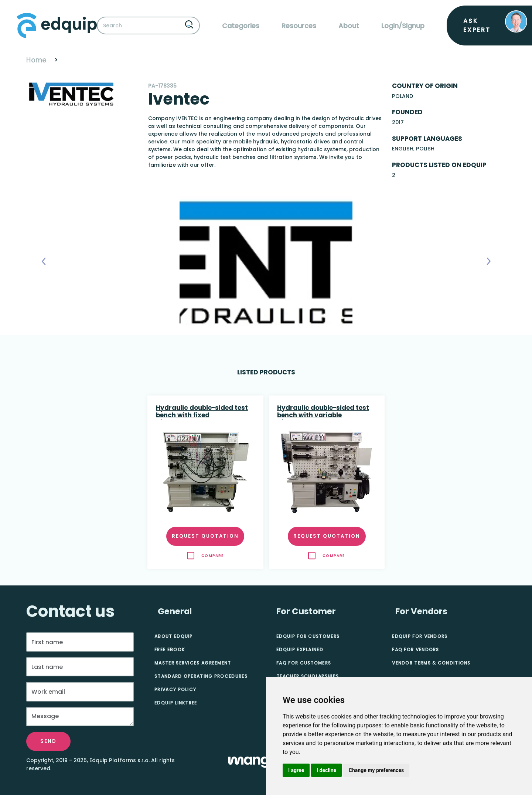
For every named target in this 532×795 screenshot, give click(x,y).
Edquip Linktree (176, 703)
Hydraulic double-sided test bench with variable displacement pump (323, 412)
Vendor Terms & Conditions (431, 663)
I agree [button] (296, 770)
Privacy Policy (175, 689)
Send (48, 741)
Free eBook (170, 650)
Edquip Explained (300, 650)
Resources (299, 26)
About (349, 26)
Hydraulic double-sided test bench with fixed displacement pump (202, 412)
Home (36, 60)
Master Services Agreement (193, 663)
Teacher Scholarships (308, 676)
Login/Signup (403, 26)
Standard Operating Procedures (201, 676)
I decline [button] (326, 770)
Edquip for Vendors (420, 636)
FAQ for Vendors (416, 650)
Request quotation (205, 536)
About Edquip (174, 636)
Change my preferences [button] (376, 770)
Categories (241, 26)
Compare (212, 556)
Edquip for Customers (308, 636)
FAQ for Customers (304, 663)
